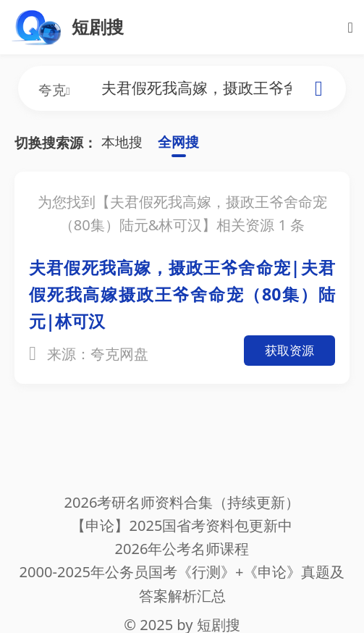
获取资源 (289, 350)
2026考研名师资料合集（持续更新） (182, 502)
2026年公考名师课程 (182, 548)
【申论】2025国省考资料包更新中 (182, 525)
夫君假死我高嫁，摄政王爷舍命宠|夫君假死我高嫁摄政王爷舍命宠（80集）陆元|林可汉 (182, 294)
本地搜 (122, 142)
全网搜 (178, 142)
